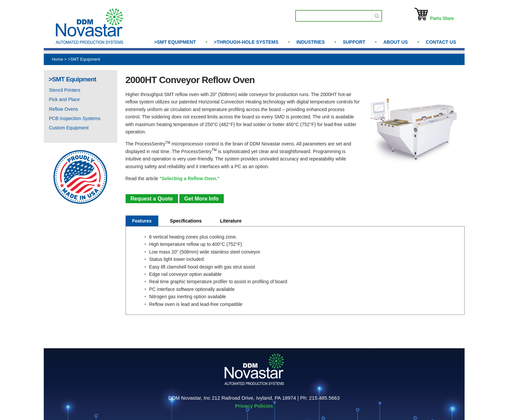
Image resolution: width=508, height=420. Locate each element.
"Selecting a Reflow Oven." (189, 178)
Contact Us (441, 42)
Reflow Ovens (63, 109)
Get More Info (202, 199)
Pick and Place (64, 99)
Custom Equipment (69, 128)
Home (58, 59)
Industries (310, 42)
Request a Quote (152, 199)
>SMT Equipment (175, 42)
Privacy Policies (254, 406)
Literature (231, 221)
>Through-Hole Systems (246, 42)
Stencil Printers (64, 90)
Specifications (186, 221)
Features (142, 221)
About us (396, 42)
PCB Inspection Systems (74, 118)
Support (354, 42)
